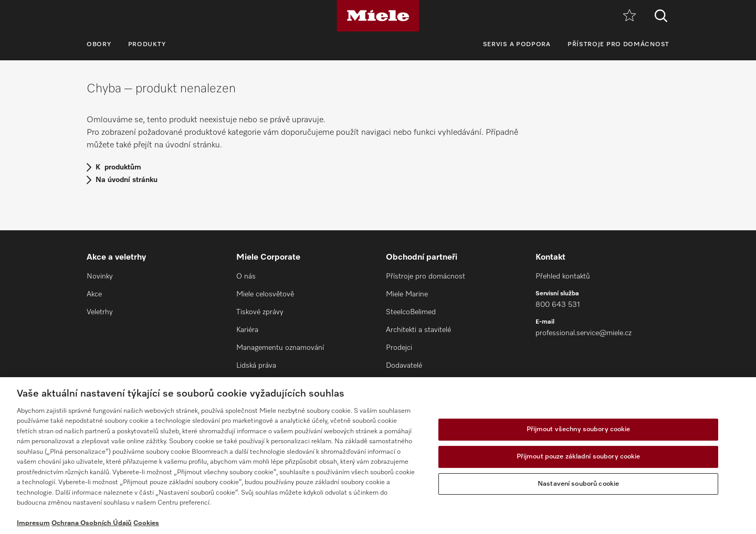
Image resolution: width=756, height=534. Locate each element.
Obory (99, 45)
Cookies (146, 523)
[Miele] (378, 16)
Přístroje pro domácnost (618, 45)
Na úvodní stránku (127, 180)
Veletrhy (100, 312)
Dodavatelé (404, 366)
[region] (378, 456)
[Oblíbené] (629, 16)
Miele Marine (407, 294)
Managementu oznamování (280, 348)
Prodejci (399, 348)
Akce (94, 294)
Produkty (147, 45)
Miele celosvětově (265, 294)
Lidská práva (256, 366)
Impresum (33, 523)
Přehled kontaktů (563, 276)
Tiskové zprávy (260, 312)
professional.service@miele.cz (584, 333)
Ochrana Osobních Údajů (92, 523)
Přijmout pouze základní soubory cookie (579, 457)
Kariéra (247, 330)
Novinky (100, 276)
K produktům (118, 167)
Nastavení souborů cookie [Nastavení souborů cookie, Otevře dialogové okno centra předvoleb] (578, 484)
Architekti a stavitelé (418, 330)
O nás (246, 276)
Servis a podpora (517, 45)
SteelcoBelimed (411, 312)
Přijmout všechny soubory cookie (579, 430)
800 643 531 (558, 305)
